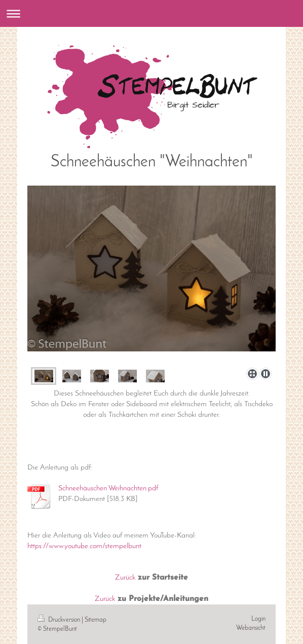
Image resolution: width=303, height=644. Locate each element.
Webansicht (251, 628)
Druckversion (60, 620)
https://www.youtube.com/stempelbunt (84, 546)
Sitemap (96, 620)
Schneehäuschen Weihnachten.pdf (108, 488)
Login (258, 619)
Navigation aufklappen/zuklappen (151, 13)
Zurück (125, 578)
